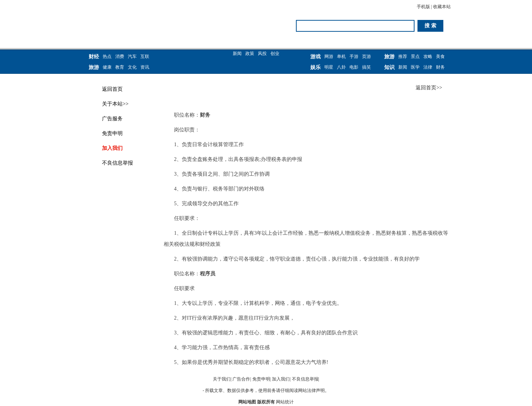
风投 (262, 54)
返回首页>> (429, 88)
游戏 (316, 57)
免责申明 (112, 133)
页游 (366, 56)
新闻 (237, 54)
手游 (354, 56)
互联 (145, 56)
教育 (120, 67)
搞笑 (366, 67)
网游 (329, 56)
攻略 (428, 56)
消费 (120, 56)
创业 (275, 54)
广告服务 (112, 119)
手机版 (423, 7)
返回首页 (112, 89)
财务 (440, 67)
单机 (341, 56)
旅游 (94, 67)
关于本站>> (115, 104)
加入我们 (112, 148)
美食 (440, 56)
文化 (132, 67)
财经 (94, 57)
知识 (389, 67)
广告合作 (241, 379)
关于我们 (222, 379)
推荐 (403, 56)
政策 (250, 54)
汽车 (132, 56)
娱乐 (316, 67)
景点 (415, 56)
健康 (107, 67)
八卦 (341, 67)
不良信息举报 (117, 163)
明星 (329, 67)
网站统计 (285, 402)
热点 (107, 56)
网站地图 (247, 402)
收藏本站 (442, 7)
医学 (415, 67)
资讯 (145, 67)
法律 (428, 67)
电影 (354, 67)
